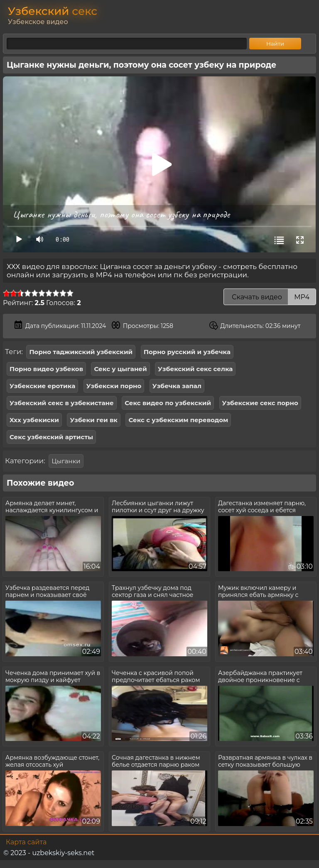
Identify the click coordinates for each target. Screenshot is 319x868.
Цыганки (66, 461)
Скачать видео (270, 297)
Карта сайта (26, 842)
